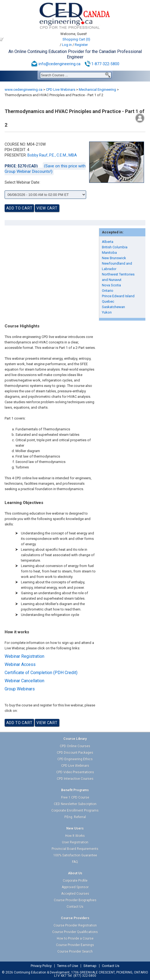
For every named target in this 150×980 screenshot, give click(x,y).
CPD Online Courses (75, 746)
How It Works (75, 836)
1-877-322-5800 (105, 64)
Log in (67, 45)
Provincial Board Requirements (75, 849)
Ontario (108, 291)
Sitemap (90, 966)
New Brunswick (114, 258)
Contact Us (75, 907)
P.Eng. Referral (75, 817)
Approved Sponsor (75, 887)
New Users (75, 828)
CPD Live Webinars (61, 90)
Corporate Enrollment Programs (75, 810)
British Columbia (115, 247)
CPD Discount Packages (75, 753)
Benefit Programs (75, 790)
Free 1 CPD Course (75, 797)
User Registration (75, 842)
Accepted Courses (75, 894)
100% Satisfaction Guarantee (75, 855)
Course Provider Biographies (75, 900)
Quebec (108, 301)
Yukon (107, 312)
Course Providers (75, 918)
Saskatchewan (113, 307)
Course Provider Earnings (75, 945)
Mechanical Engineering (97, 90)
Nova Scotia (111, 285)
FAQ (75, 862)
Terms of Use (68, 966)
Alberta (108, 242)
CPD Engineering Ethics (75, 759)
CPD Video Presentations (75, 772)
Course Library (75, 739)
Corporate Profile (75, 881)
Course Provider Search (75, 951)
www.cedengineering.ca (24, 90)
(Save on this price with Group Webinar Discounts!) (45, 169)
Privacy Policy (41, 966)
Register (81, 45)
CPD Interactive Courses (75, 779)
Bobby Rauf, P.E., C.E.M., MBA (52, 155)
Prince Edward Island (118, 296)
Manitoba (109, 253)
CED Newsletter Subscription (75, 804)
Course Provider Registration (75, 925)
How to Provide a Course (75, 938)
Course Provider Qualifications (75, 932)
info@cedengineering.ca (60, 64)
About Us (75, 873)
